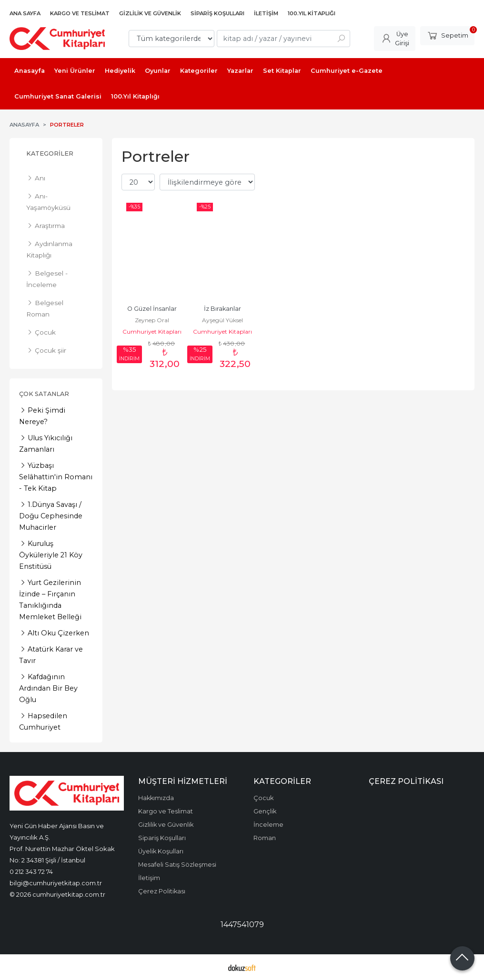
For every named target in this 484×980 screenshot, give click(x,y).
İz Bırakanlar (222, 309)
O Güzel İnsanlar (152, 309)
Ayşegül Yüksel (222, 320)
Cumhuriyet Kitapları (152, 332)
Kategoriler (50, 153)
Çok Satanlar (44, 394)
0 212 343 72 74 (31, 871)
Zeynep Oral (152, 320)
